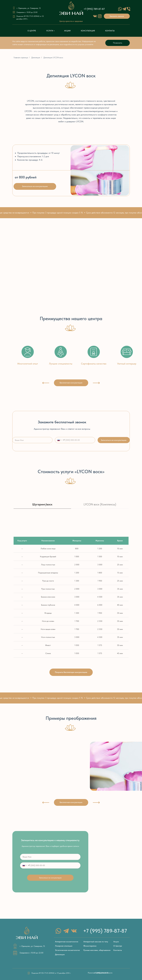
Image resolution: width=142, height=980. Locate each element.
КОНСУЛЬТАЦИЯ (88, 31)
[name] (32, 440)
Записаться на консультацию (114, 440)
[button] (117, 16)
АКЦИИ (67, 31)
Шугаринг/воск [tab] (42, 504)
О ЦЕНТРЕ (32, 31)
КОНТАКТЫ (110, 31)
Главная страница (21, 58)
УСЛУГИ (50, 31)
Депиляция (36, 58)
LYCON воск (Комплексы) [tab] (100, 504)
